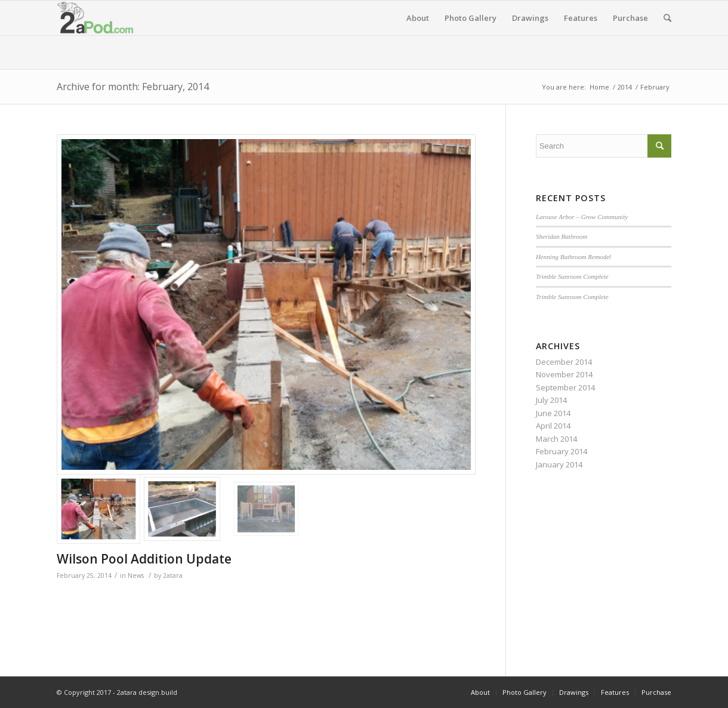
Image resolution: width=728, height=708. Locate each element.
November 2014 (564, 374)
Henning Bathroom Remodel (573, 257)
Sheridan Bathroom (562, 236)
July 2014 (551, 400)
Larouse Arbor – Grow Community (582, 217)
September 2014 (565, 387)
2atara (173, 575)
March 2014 (556, 439)
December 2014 (564, 362)
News (136, 575)
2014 (625, 87)
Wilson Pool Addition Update (144, 559)
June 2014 (553, 413)
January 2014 (559, 464)
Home (599, 87)
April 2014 (553, 426)
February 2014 (562, 451)
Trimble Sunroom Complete (572, 276)
